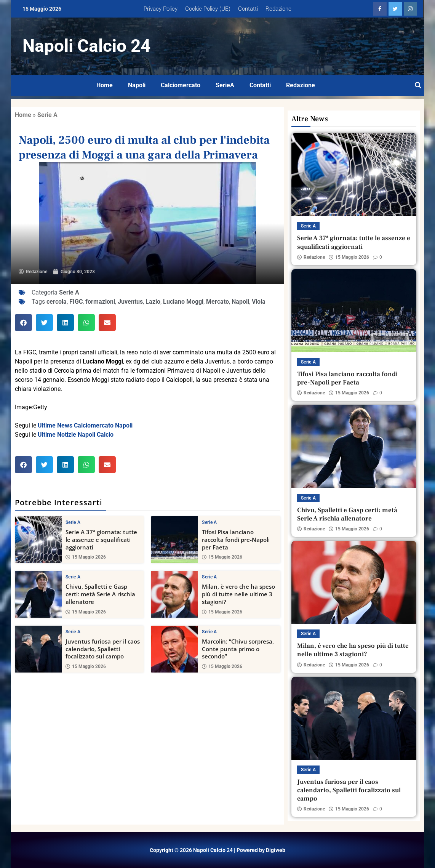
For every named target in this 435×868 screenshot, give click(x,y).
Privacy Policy (161, 9)
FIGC (76, 302)
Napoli (137, 85)
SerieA (225, 85)
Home (105, 85)
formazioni (100, 302)
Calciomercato (181, 85)
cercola (57, 302)
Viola (259, 302)
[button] (23, 323)
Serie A (47, 115)
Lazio (153, 302)
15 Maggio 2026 (86, 557)
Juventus (130, 302)
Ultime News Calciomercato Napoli (85, 425)
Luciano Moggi (183, 302)
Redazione (278, 9)
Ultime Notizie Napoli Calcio (76, 435)
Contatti (248, 9)
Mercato (218, 302)
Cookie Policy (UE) (208, 9)
